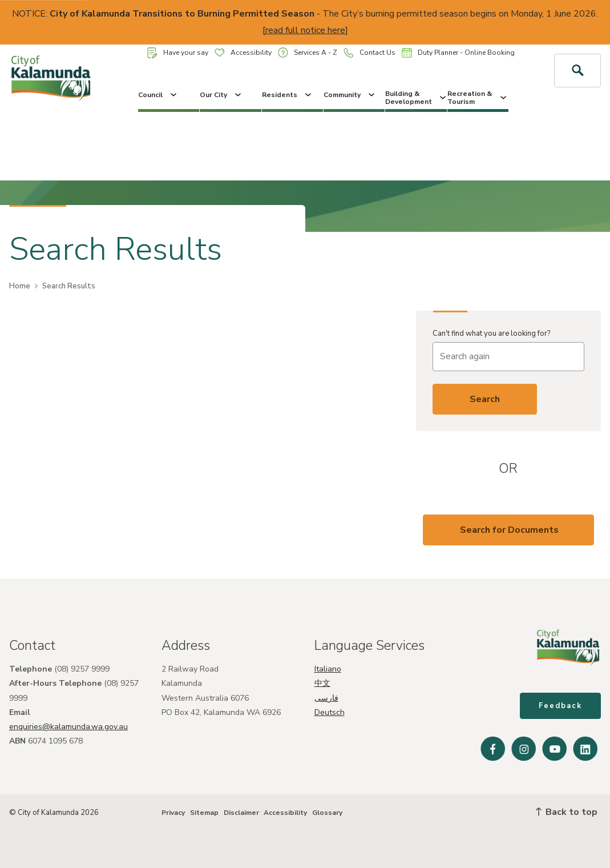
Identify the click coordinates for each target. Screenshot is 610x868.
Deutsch (330, 712)
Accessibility (243, 53)
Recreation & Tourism (478, 98)
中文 (322, 683)
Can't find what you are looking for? (491, 333)
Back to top (567, 812)
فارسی (326, 698)
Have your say (178, 53)
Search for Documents (509, 530)
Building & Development (416, 98)
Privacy (173, 813)
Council (158, 95)
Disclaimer (241, 813)
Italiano (328, 669)
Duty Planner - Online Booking (458, 53)
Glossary (327, 813)
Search (485, 399)
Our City (221, 95)
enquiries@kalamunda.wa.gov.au (68, 727)
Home (20, 286)
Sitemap (204, 813)
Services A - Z (308, 52)
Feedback (560, 706)
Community (350, 95)
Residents (288, 95)
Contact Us (369, 53)
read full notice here (305, 30)
